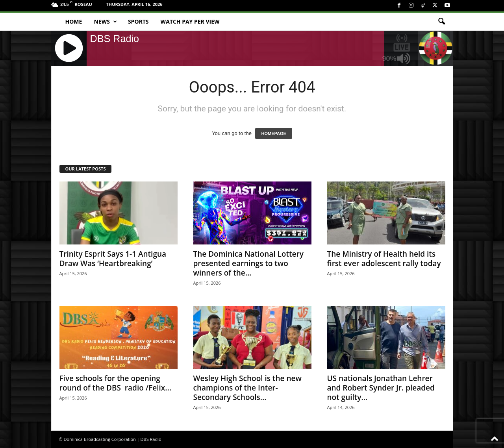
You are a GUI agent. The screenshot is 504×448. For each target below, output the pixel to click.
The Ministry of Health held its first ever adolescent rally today (384, 259)
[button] (441, 22)
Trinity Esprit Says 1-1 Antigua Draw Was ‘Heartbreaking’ (113, 259)
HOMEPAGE (273, 133)
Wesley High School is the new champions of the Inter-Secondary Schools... (247, 388)
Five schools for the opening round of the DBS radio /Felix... (115, 383)
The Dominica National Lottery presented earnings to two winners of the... (248, 263)
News (105, 22)
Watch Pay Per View (190, 21)
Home (74, 21)
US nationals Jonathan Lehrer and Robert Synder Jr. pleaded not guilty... (381, 388)
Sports (138, 21)
